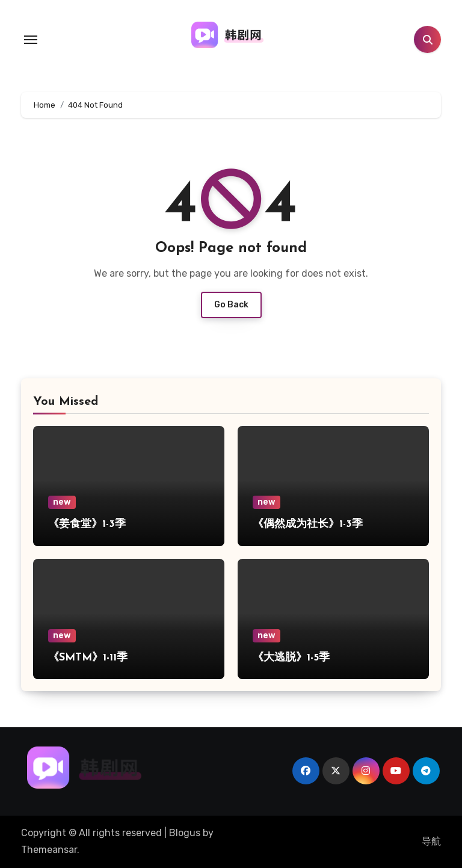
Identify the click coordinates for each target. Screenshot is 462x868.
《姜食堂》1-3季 (87, 524)
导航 (431, 841)
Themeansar (49, 850)
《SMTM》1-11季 (88, 658)
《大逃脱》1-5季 (291, 658)
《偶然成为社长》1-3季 (308, 524)
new (62, 502)
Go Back (231, 305)
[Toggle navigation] (31, 40)
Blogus (185, 833)
